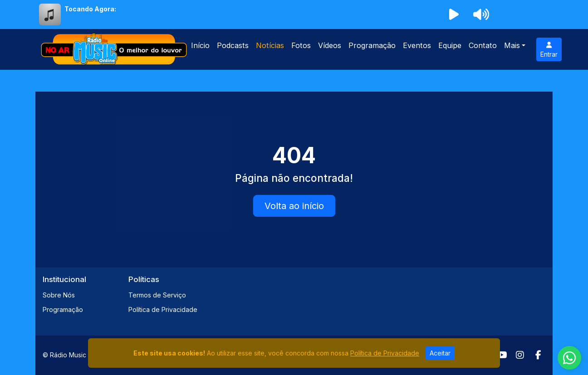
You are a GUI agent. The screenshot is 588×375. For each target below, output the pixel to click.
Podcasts (233, 45)
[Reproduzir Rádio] (454, 15)
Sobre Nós (59, 295)
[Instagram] (520, 355)
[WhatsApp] (569, 358)
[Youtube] (502, 355)
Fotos (301, 45)
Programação (372, 45)
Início (200, 45)
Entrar (549, 50)
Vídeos (330, 45)
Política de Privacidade (163, 309)
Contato (483, 45)
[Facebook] (538, 355)
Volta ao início (294, 206)
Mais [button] (512, 45)
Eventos (417, 45)
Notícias (270, 45)
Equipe (450, 45)
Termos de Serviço (157, 295)
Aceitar (440, 353)
